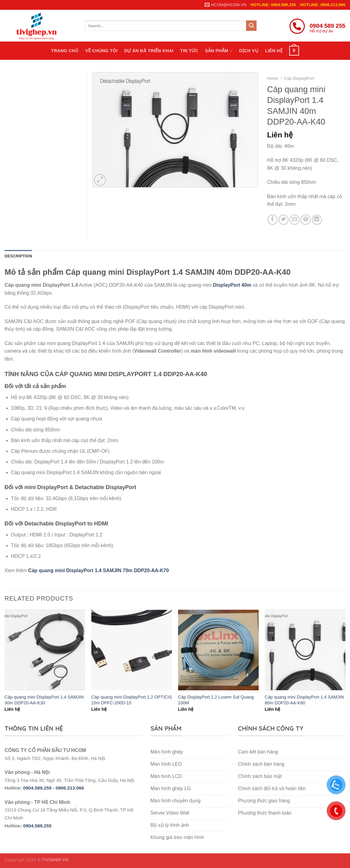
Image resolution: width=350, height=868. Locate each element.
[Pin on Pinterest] (306, 220)
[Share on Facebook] (273, 220)
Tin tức (189, 51)
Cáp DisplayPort (299, 78)
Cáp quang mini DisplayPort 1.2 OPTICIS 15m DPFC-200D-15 (132, 700)
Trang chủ (65, 51)
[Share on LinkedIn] (317, 220)
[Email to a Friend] (295, 220)
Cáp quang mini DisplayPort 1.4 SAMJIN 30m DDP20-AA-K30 (44, 700)
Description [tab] (18, 256)
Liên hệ (274, 51)
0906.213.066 (70, 788)
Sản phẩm (219, 51)
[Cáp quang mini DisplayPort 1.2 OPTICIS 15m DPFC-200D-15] (132, 650)
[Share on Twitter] (284, 220)
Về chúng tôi (101, 51)
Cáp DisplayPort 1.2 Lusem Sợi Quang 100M (216, 700)
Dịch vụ (249, 51)
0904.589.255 (37, 826)
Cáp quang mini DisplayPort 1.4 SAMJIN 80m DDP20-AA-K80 (304, 700)
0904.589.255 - (39, 788)
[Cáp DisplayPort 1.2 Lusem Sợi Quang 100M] (218, 650)
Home (273, 78)
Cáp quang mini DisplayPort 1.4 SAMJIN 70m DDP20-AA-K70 (98, 570)
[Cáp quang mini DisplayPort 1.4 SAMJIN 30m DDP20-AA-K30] (45, 650)
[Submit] (251, 26)
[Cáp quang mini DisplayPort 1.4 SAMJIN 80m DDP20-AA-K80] (305, 650)
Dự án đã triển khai (149, 51)
